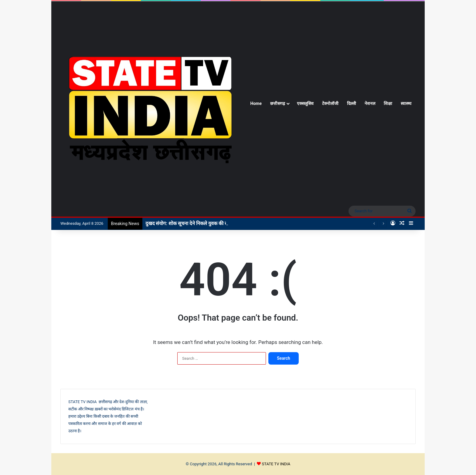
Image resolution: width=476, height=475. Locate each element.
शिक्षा (388, 103)
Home (256, 103)
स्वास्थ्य (406, 103)
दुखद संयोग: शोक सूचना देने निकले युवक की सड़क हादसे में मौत (202, 223)
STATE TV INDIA (276, 464)
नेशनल (370, 103)
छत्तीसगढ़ (278, 103)
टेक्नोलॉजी (330, 103)
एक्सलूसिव (305, 103)
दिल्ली (352, 103)
